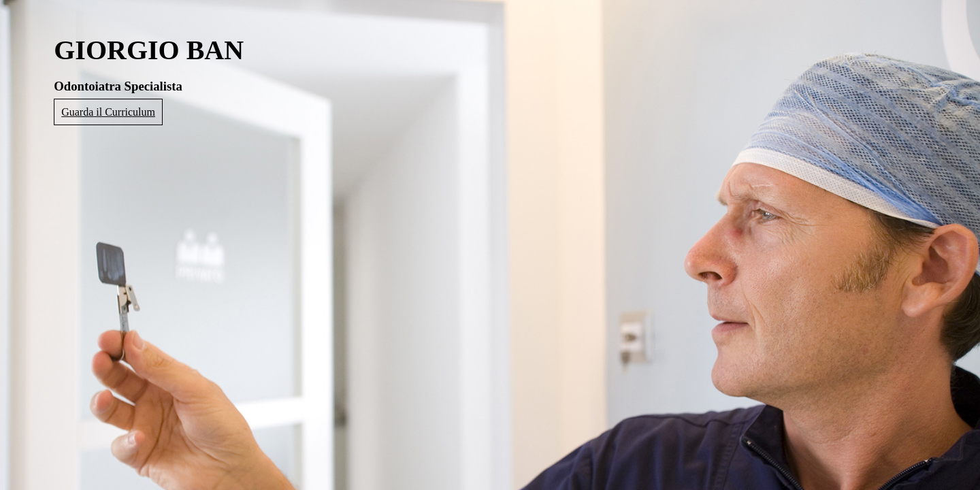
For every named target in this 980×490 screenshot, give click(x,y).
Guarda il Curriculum (108, 112)
